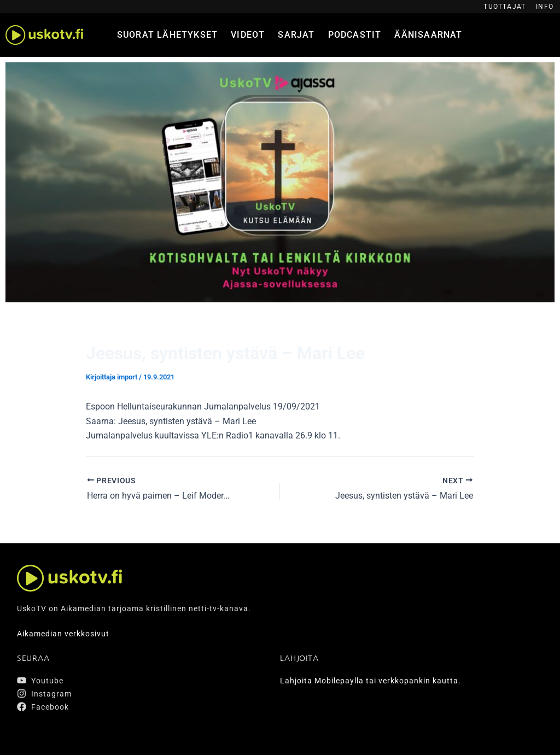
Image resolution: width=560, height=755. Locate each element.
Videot (248, 35)
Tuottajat (504, 7)
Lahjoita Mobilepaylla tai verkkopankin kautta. (371, 681)
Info (545, 7)
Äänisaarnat (428, 35)
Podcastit (355, 35)
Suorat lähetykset (167, 35)
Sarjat (296, 35)
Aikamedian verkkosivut (63, 634)
